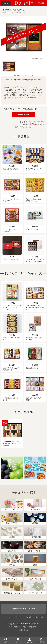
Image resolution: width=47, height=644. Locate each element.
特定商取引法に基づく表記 (35, 617)
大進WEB (41, 3)
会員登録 (41, 642)
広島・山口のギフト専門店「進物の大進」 (24, 627)
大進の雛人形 (24, 630)
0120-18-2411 (29, 609)
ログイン (29, 642)
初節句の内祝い (19, 10)
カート (18, 642)
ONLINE (8, 10)
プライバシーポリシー (12, 617)
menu (6, 3)
